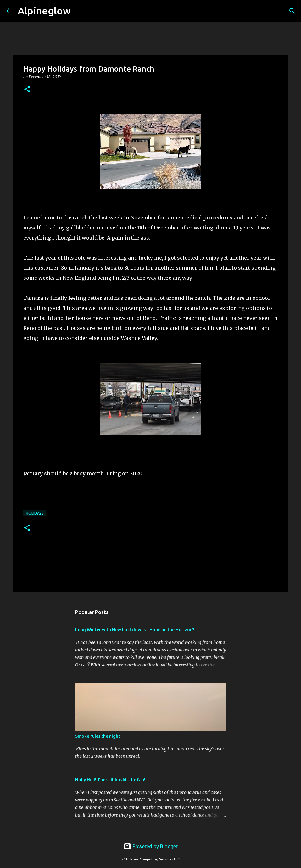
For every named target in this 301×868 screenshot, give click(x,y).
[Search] (80, 11)
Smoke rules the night (98, 736)
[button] (27, 90)
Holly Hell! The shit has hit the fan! (110, 780)
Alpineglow (44, 11)
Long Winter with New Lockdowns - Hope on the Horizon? (135, 630)
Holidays (35, 513)
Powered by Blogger (151, 846)
